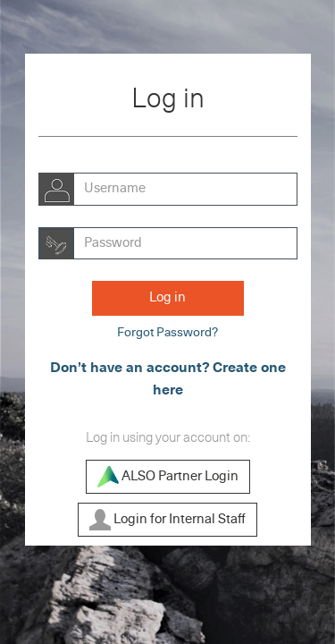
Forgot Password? (167, 333)
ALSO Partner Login (168, 477)
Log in (167, 297)
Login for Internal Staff (167, 520)
